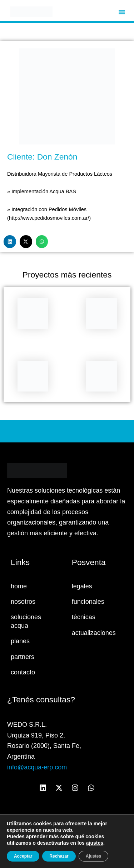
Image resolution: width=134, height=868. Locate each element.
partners (23, 657)
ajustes (95, 843)
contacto (23, 672)
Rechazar (59, 856)
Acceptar (23, 856)
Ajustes (93, 856)
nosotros (23, 602)
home (19, 586)
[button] (122, 12)
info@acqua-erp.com (37, 767)
